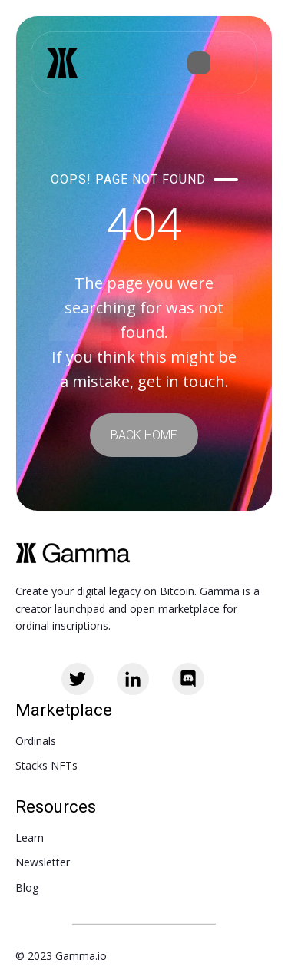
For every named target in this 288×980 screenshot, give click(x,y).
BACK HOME (144, 435)
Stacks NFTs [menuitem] (46, 765)
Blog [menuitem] (27, 887)
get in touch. (183, 381)
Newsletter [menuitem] (43, 862)
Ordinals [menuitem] (36, 741)
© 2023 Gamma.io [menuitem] (61, 956)
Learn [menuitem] (30, 838)
